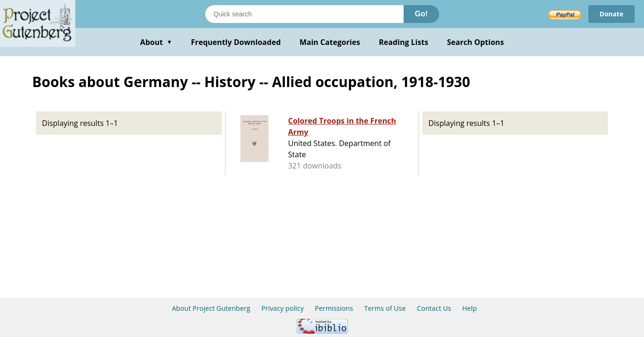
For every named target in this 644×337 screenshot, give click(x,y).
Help (469, 308)
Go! (421, 14)
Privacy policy (283, 308)
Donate (611, 14)
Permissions (334, 308)
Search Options (476, 42)
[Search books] (304, 14)
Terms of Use (385, 308)
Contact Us (434, 308)
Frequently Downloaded (236, 42)
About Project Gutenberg (211, 308)
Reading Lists (404, 42)
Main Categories (330, 42)
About (156, 42)
